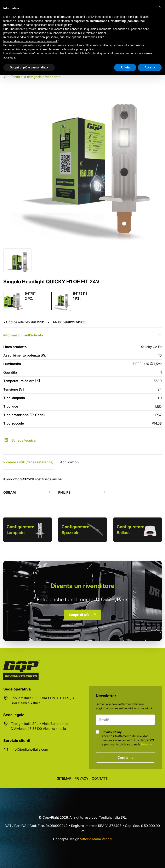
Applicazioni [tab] (70, 462)
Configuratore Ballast (131, 530)
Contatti (100, 778)
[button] (160, 7)
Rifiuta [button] (125, 67)
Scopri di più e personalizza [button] (29, 67)
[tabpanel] (82, 488)
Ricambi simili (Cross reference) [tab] (28, 462)
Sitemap (64, 778)
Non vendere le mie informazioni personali (30, 41)
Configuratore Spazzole (75, 530)
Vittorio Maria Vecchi (96, 839)
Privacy (146, 744)
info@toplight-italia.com (29, 749)
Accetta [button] (150, 67)
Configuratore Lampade (21, 530)
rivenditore (82, 586)
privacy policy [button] (85, 49)
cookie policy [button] (63, 25)
